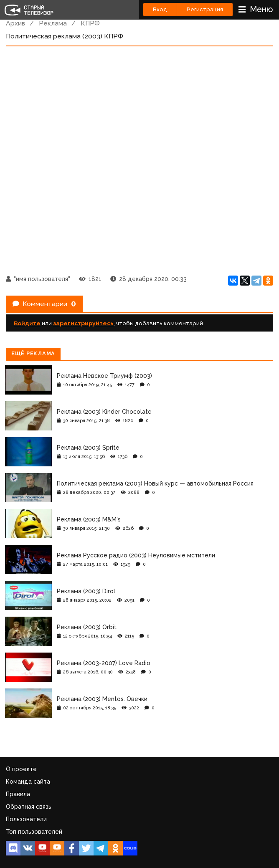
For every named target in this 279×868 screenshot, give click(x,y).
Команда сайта (28, 782)
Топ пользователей (34, 832)
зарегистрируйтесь (83, 323)
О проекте (21, 769)
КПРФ (90, 23)
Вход (160, 9)
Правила (18, 794)
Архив (15, 23)
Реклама (53, 23)
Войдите (27, 323)
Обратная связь (29, 807)
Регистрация (205, 9)
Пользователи (26, 819)
